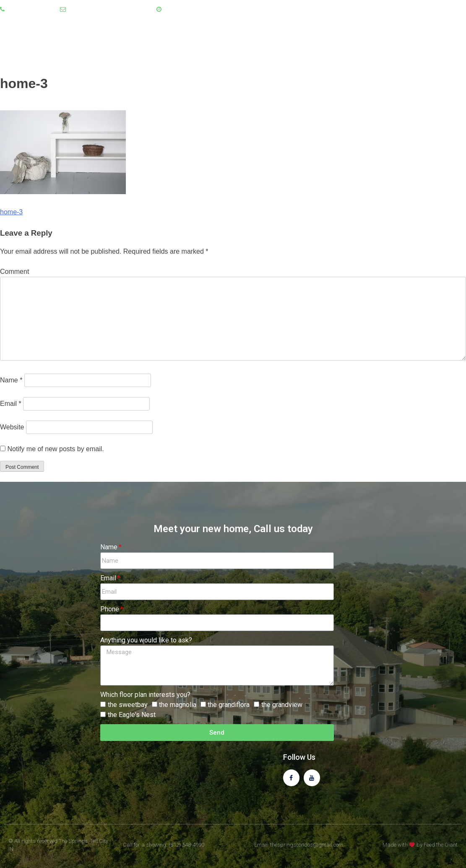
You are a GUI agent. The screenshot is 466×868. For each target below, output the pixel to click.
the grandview (282, 705)
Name (11, 380)
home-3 (11, 212)
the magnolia (178, 705)
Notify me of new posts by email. (55, 449)
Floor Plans (387, 42)
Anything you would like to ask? (146, 640)
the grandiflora (229, 705)
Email (11, 404)
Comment (14, 272)
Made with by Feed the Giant (420, 845)
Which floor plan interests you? (145, 695)
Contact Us (441, 42)
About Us (336, 42)
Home (297, 42)
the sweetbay (128, 705)
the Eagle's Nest (132, 715)
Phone (110, 609)
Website (12, 427)
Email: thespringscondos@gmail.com (299, 845)
